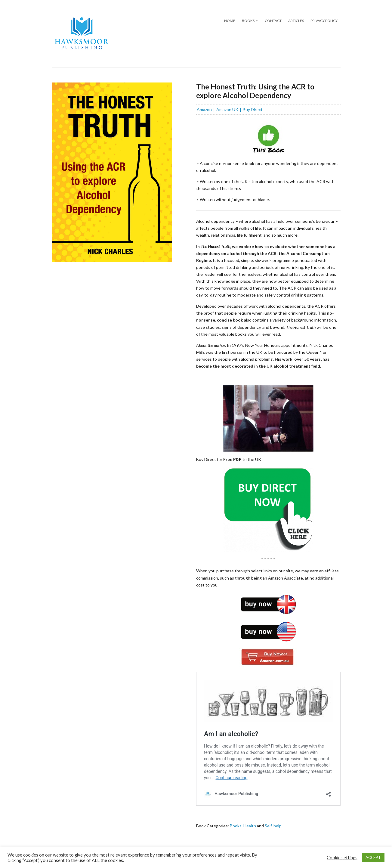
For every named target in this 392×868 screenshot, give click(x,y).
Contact (273, 21)
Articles (296, 21)
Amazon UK (227, 109)
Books (248, 21)
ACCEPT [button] (373, 857)
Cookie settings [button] (342, 858)
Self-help (273, 826)
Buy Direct (253, 109)
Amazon (204, 109)
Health (250, 826)
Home (230, 21)
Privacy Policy (324, 21)
